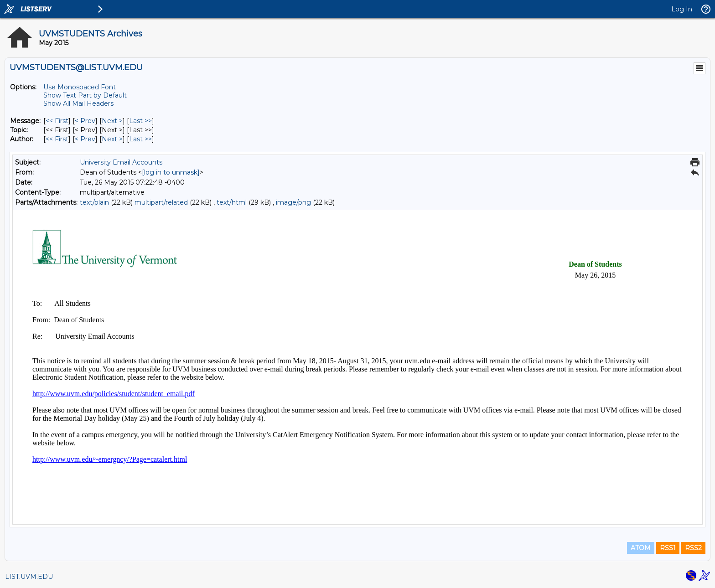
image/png (293, 202)
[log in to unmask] (171, 172)
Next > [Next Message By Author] (112, 139)
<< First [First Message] (57, 121)
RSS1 (668, 548)
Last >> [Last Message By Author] (140, 139)
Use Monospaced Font (80, 87)
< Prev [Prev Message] (85, 121)
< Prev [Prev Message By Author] (85, 139)
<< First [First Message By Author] (57, 139)
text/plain (94, 202)
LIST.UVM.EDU (29, 577)
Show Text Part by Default (85, 95)
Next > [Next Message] (112, 121)
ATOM (641, 548)
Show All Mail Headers (78, 103)
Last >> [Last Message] (140, 121)
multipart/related (161, 202)
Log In (682, 9)
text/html (232, 202)
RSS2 (693, 548)
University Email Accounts (121, 162)
